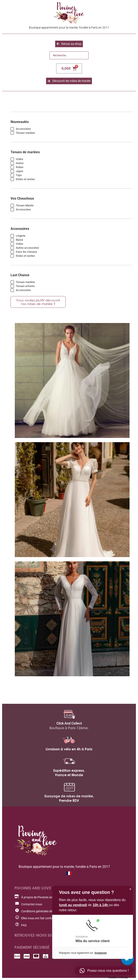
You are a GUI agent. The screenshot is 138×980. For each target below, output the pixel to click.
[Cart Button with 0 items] (127, 959)
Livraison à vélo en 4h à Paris (69, 749)
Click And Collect (69, 723)
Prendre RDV (69, 801)
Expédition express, (69, 770)
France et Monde (69, 775)
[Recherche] (69, 55)
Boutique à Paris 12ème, (69, 728)
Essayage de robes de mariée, (69, 796)
